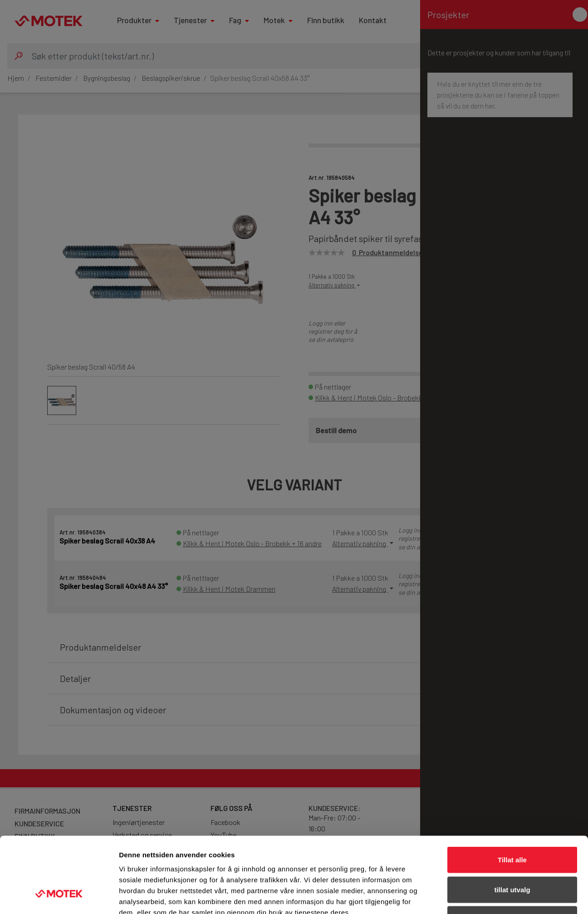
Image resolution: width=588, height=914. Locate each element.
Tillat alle (512, 795)
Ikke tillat (512, 854)
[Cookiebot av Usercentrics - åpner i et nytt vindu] (59, 896)
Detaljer (483, 896)
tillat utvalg (512, 825)
